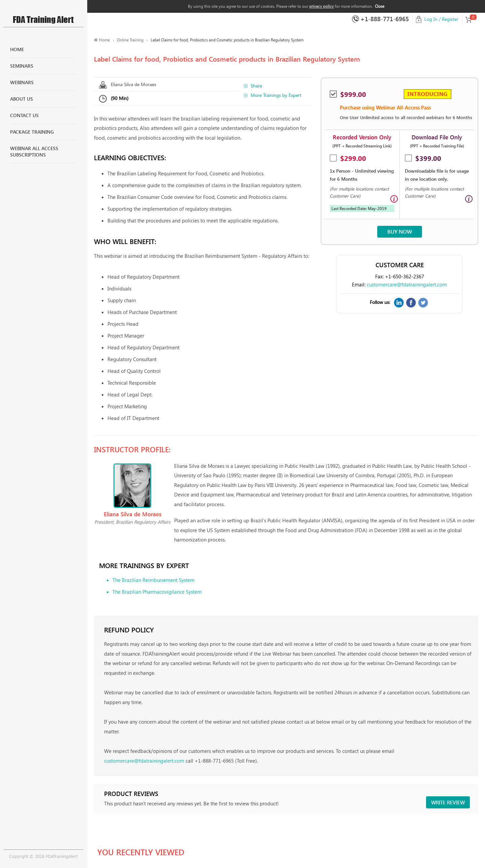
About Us (22, 99)
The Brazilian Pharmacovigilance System (157, 592)
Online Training (130, 40)
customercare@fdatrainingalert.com (407, 284)
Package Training (32, 132)
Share (256, 86)
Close (380, 6)
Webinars (22, 82)
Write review (448, 802)
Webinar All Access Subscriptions (34, 152)
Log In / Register (441, 19)
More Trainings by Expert (276, 95)
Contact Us (24, 115)
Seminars (22, 66)
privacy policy (321, 6)
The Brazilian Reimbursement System (154, 580)
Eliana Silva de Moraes (134, 84)
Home (17, 49)
